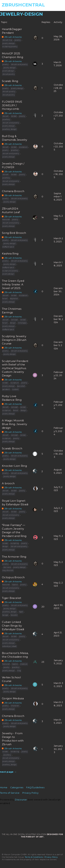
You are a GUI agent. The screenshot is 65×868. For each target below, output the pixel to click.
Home (4, 787)
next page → (8, 772)
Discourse (21, 800)
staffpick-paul (8, 247)
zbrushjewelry (9, 74)
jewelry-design (9, 43)
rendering (15, 752)
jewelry (18, 40)
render (14, 116)
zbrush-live (7, 40)
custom (15, 389)
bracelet (14, 615)
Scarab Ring (10, 81)
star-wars (7, 567)
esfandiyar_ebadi (10, 646)
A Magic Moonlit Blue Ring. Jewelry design (14, 424)
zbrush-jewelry (9, 91)
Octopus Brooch (13, 577)
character (15, 706)
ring (19, 671)
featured (6, 219)
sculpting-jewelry (10, 46)
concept (14, 320)
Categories (17, 787)
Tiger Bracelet (12, 598)
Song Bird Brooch (14, 233)
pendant (6, 389)
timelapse (22, 323)
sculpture (23, 147)
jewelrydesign (8, 71)
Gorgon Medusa (13, 698)
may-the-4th (8, 570)
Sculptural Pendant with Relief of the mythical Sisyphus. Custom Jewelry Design (15, 368)
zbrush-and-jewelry (19, 64)
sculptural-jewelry (10, 271)
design (13, 323)
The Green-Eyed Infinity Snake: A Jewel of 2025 (13, 285)
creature (24, 664)
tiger (21, 612)
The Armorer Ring (14, 557)
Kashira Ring (10, 254)
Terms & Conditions (34, 857)
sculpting (15, 543)
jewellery (6, 119)
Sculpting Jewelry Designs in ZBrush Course (14, 340)
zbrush (6, 116)
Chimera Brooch (13, 191)
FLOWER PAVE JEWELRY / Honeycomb (12, 105)
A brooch (8, 483)
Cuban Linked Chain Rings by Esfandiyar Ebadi (13, 626)
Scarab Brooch (12, 449)
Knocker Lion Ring (14, 466)
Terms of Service (10, 793)
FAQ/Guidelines (35, 787)
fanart (5, 299)
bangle (5, 615)
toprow (15, 585)
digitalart (14, 299)
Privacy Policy (30, 793)
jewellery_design (10, 129)
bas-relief (21, 386)
